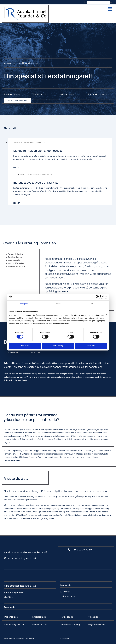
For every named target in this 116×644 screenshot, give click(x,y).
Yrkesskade (94, 617)
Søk (85, 2)
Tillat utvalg (58, 346)
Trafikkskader (40, 94)
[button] (111, 3)
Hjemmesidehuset (18, 638)
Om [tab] (92, 303)
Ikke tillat (25, 346)
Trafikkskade (67, 617)
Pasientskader (12, 94)
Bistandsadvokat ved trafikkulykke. (36, 183)
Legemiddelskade (97, 624)
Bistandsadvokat (98, 94)
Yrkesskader (67, 94)
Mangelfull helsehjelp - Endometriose (38, 151)
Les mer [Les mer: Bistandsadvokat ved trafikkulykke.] (17, 203)
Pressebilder (64, 638)
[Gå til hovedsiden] (25, 19)
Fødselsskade (39, 617)
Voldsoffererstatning (70, 624)
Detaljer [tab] (58, 303)
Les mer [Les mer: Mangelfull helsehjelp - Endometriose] (17, 168)
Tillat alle (91, 346)
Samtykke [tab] (24, 303)
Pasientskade (11, 617)
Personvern (30, 638)
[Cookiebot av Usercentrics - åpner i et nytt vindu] (97, 297)
